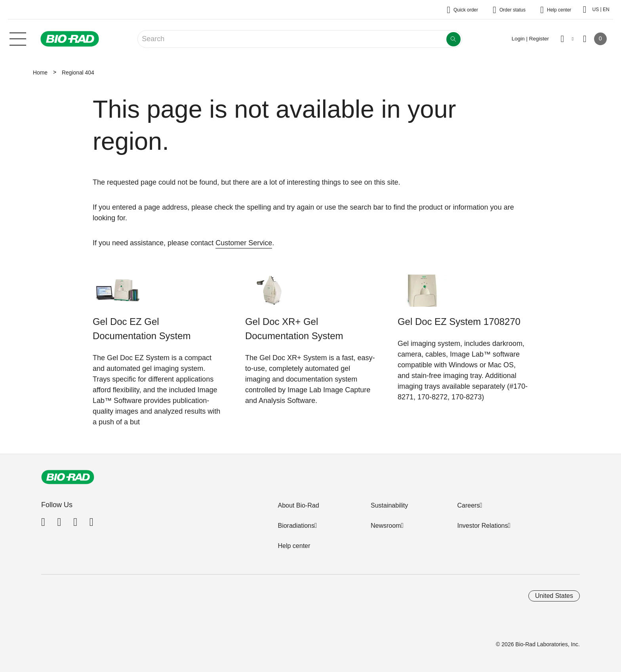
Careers (468, 505)
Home (40, 73)
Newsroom (386, 526)
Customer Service (244, 243)
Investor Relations (482, 526)
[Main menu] (18, 38)
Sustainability (389, 505)
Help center (294, 546)
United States (554, 596)
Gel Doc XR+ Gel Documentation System (294, 329)
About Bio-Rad (298, 505)
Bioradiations (296, 526)
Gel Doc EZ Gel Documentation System (142, 329)
